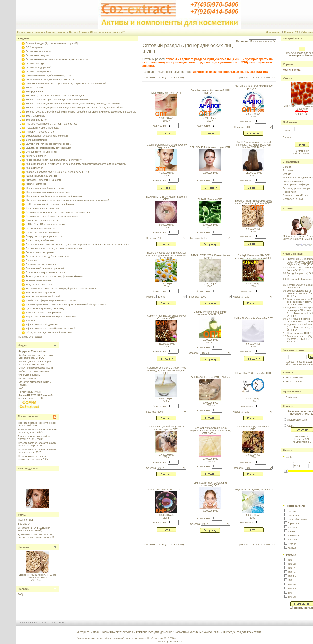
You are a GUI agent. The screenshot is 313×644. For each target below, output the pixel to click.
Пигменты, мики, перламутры (42, 232)
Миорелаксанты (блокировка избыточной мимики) (54, 196)
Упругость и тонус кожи (39, 284)
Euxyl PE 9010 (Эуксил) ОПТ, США (253, 490)
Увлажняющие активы (38, 280)
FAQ (20, 594)
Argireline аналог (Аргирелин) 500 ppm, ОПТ (253, 87)
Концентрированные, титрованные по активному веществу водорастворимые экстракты (76, 164)
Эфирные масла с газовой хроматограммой (50, 329)
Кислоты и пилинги (36, 156)
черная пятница (27, 378)
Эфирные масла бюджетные (42, 325)
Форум (22, 345)
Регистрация (302, 151)
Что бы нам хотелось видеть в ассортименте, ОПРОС (35, 356)
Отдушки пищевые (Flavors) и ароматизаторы (52, 216)
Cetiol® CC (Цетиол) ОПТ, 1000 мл (210, 377)
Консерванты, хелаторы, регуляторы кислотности (54, 160)
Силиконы (31, 260)
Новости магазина (293, 377)
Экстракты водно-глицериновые (44, 313)
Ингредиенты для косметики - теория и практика (35, 529)
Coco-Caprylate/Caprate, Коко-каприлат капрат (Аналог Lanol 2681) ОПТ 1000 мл (210, 431)
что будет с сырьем (29, 375)
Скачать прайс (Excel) (295, 195)
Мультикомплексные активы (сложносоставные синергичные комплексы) (67, 200)
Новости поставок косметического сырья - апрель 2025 (37, 451)
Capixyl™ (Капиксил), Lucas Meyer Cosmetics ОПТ (167, 317)
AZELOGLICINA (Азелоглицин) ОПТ (210, 147)
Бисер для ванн (35, 92)
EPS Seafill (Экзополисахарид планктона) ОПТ (210, 484)
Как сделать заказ (293, 181)
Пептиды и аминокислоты (40, 228)
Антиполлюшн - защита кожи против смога (50, 79)
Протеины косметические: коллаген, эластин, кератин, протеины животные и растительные (78, 244)
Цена (289, 457)
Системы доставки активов (41, 264)
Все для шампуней (36, 120)
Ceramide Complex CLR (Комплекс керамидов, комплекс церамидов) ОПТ (166, 370)
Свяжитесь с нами (293, 199)
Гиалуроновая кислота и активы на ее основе (51, 124)
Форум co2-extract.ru (32, 351)
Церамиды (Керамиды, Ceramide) (45, 308)
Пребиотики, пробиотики (40, 240)
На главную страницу (30, 32)
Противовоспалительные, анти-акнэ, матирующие (54, 248)
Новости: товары (292, 381)
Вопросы (24, 589)
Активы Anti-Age (35, 63)
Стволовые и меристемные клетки (45, 272)
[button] (291, 511)
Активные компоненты (38, 51)
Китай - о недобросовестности (36, 368)
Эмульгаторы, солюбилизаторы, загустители (51, 317)
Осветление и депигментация (42, 208)
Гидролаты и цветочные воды (42, 128)
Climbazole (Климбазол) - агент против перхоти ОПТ (166, 428)
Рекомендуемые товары (297, 188)
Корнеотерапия (34, 168)
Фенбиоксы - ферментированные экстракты (51, 300)
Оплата (287, 174)
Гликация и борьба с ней (40, 132)
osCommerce (175, 641)
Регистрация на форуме (297, 185)
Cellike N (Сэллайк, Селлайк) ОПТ (253, 318)
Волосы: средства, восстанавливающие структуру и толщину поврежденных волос (73, 104)
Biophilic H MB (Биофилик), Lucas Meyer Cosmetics (37, 576)
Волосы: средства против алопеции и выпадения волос (57, 100)
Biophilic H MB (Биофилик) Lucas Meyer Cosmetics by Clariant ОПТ (253, 202)
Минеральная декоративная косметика (48, 192)
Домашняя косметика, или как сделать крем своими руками (35, 536)
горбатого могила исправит (34, 371)
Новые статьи (26, 520)
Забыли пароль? (302, 154)
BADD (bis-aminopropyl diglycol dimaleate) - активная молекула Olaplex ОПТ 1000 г (253, 145)
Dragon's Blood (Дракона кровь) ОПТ (254, 428)
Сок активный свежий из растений (45, 268)
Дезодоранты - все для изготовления (47, 136)
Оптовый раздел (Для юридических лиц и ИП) (97, 32)
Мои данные (273, 32)
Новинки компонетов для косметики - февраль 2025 (33, 458)
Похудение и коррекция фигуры (44, 236)
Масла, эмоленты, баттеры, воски (45, 188)
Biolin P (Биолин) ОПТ (210, 199)
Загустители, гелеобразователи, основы (48, 144)
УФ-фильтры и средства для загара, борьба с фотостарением (61, 288)
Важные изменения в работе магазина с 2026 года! (34, 438)
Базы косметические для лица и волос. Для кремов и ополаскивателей (66, 83)
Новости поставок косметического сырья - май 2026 (37, 424)
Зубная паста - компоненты (41, 152)
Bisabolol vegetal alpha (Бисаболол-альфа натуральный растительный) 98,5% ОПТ (166, 255)
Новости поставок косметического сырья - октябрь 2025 (37, 444)
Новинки (24, 547)
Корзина (288, 64)
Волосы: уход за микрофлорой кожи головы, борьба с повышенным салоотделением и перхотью (81, 112)
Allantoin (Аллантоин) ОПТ (166, 93)
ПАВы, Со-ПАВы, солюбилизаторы (45, 224)
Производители (293, 392)
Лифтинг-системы (36, 184)
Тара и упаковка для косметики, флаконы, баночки (55, 276)
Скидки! (287, 167)
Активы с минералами (38, 71)
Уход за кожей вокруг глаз (40, 292)
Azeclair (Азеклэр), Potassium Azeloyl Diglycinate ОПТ (167, 146)
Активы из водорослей (38, 67)
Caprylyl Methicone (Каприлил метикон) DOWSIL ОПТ (210, 313)
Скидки (288, 78)
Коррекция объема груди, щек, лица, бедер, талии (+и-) (57, 172)
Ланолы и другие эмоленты (41, 176)
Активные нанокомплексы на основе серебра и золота (57, 59)
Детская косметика (36, 140)
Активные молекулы (37, 55)
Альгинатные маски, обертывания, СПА (48, 75)
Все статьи (24, 524)
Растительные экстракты (40, 252)
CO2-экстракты (34, 47)
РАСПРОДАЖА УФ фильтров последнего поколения (35, 363)
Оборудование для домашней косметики (49, 333)
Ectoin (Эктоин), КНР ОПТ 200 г (166, 490)
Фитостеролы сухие (29, 392)
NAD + (22, 388)
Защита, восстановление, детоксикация (48, 148)
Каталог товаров (56, 32)
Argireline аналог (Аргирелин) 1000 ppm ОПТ (210, 91)
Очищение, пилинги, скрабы (42, 220)
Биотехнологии (34, 88)
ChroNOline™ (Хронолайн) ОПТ (253, 373)
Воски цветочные (35, 116)
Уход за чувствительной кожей (43, 296)
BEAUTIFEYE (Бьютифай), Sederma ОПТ (167, 198)
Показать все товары (30, 337)
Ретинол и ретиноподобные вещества (47, 256)
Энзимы (30, 321)
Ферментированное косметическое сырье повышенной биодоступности (66, 304)
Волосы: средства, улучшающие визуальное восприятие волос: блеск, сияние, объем (74, 108)
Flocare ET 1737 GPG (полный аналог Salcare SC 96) (35, 397)
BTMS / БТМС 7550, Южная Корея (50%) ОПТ (210, 257)
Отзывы (288, 208)
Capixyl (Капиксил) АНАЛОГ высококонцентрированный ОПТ (253, 257)
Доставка (288, 170)
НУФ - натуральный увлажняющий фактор (50, 204)
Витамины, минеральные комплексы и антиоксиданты (57, 96)
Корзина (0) (291, 32)
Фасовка (291, 555)
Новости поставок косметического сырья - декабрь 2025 (37, 431)
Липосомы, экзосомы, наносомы (44, 180)
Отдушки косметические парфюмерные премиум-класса (58, 212)
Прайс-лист (289, 192)
